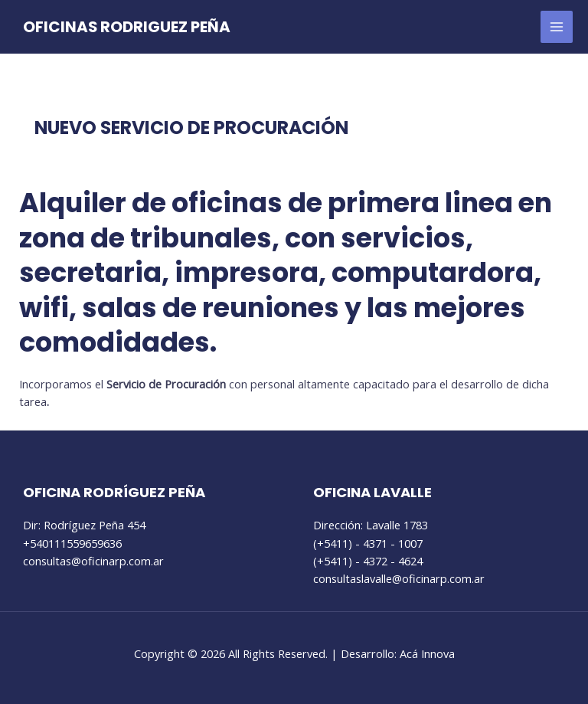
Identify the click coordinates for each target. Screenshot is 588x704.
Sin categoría (75, 155)
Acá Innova (427, 653)
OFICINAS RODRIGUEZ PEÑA (127, 27)
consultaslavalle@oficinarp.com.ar (399, 578)
